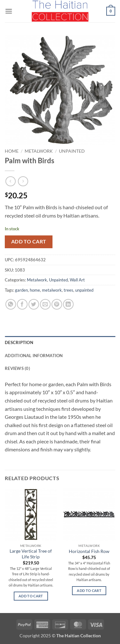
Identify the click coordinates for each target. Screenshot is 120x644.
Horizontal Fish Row (89, 551)
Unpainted (72, 151)
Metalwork (39, 151)
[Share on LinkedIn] (68, 304)
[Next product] (10, 181)
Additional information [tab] (34, 356)
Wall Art (77, 280)
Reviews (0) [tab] (17, 368)
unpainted (84, 290)
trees (68, 290)
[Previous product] (23, 181)
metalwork (52, 290)
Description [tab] (19, 342)
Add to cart (29, 241)
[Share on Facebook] (22, 304)
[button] (9, 11)
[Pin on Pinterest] (57, 304)
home (35, 290)
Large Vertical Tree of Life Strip (31, 554)
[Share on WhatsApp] (11, 304)
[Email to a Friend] (45, 304)
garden (21, 290)
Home (12, 151)
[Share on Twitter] (34, 304)
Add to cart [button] (31, 596)
